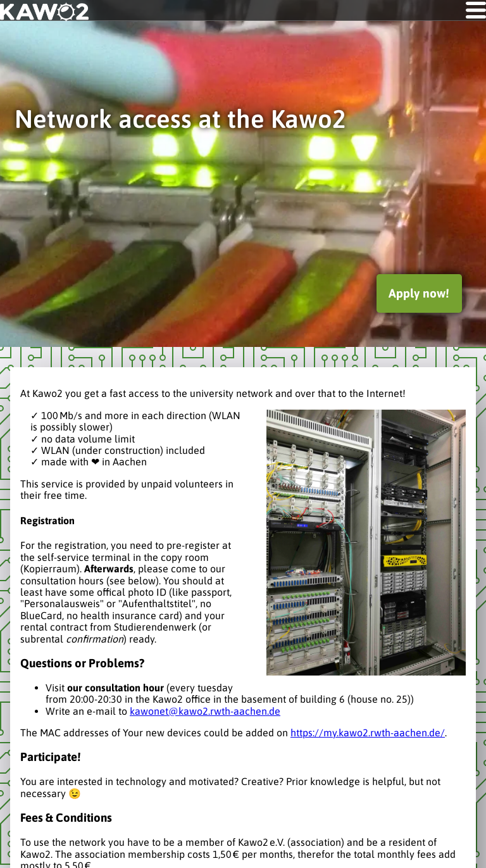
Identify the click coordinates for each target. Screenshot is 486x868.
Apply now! (419, 293)
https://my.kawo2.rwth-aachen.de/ (368, 733)
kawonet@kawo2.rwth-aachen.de (205, 711)
